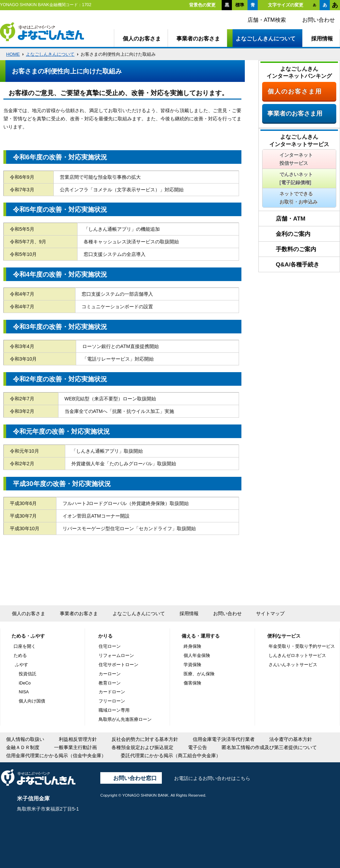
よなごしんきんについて (266, 38)
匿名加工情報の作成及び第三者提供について (269, 747)
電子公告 (198, 747)
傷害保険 (192, 683)
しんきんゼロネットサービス (297, 656)
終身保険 (192, 646)
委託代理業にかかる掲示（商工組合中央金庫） (171, 756)
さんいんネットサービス (293, 665)
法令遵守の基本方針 (291, 739)
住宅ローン (110, 646)
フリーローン (112, 701)
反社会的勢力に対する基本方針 (145, 739)
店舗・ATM (291, 219)
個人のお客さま (142, 38)
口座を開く (25, 646)
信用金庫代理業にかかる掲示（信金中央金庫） (56, 756)
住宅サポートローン (118, 665)
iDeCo (25, 683)
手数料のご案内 (296, 249)
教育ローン (110, 683)
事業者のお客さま (198, 38)
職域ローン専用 (114, 710)
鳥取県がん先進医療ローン (125, 719)
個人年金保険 (197, 656)
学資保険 (192, 665)
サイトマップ (270, 613)
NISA (24, 692)
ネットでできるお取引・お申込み (299, 198)
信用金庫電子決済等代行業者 (224, 739)
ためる (20, 656)
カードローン (112, 692)
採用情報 (322, 38)
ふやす (22, 665)
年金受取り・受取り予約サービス (302, 646)
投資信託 (28, 674)
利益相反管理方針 (78, 739)
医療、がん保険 (199, 674)
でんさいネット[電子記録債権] (296, 178)
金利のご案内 (293, 234)
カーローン (110, 674)
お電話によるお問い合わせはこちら (212, 778)
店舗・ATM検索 (267, 20)
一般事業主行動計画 (75, 747)
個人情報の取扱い (25, 739)
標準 (240, 5)
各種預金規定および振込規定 (142, 747)
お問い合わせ (319, 20)
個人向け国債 (32, 701)
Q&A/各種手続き (297, 264)
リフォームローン (116, 656)
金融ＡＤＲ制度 (23, 747)
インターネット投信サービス (296, 159)
